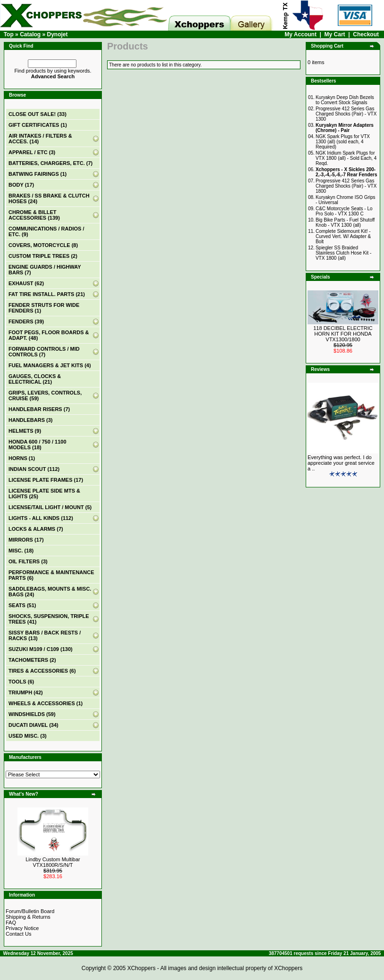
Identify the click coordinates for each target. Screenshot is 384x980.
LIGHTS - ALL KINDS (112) (41, 518)
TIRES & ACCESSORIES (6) (42, 671)
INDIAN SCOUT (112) (34, 469)
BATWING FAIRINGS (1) (38, 174)
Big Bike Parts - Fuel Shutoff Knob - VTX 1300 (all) (345, 222)
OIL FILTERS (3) (28, 561)
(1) (38, 125)
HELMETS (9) (25, 431)
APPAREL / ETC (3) (32, 152)
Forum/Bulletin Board (30, 911)
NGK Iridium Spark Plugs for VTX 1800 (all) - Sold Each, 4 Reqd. (346, 158)
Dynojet (57, 34)
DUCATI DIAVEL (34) (33, 725)
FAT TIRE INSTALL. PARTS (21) (47, 294)
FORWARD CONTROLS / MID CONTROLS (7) (44, 352)
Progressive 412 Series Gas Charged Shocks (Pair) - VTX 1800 (346, 186)
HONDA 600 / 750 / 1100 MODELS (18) (38, 445)
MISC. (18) (21, 551)
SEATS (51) (22, 605)
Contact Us (18, 934)
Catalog (30, 34)
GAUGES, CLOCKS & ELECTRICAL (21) (35, 379)
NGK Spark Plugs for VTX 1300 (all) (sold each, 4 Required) (343, 142)
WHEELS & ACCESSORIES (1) (46, 703)
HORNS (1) (22, 458)
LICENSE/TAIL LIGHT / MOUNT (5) (50, 507)
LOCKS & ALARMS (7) (36, 529)
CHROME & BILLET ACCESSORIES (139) (34, 215)
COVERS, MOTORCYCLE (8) (43, 245)
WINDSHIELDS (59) (32, 714)
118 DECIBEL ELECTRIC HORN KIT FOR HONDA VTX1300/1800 (343, 334)
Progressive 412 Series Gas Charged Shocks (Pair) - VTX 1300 (346, 114)
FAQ (11, 922)
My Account (301, 34)
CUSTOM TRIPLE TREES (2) (43, 256)
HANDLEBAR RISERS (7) (39, 409)
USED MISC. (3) (28, 736)
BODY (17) (21, 185)
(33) (38, 114)
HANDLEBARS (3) (31, 420)
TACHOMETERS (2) (32, 660)
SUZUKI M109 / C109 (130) (41, 649)
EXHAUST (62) (26, 283)
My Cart (335, 34)
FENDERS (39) (26, 321)
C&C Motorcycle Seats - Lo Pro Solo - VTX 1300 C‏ (344, 211)
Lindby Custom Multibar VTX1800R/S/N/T (53, 862)
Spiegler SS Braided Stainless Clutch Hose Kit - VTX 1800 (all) (343, 253)
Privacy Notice (22, 928)
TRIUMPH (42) (26, 692)
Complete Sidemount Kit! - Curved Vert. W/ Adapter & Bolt (343, 236)
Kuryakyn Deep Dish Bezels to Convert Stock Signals (345, 100)
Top (9, 34)
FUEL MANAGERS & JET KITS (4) (50, 365)
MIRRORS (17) (26, 540)
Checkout (366, 34)
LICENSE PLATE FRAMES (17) (46, 480)
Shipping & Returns (28, 917)
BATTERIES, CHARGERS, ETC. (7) (50, 163)
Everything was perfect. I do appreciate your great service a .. (341, 463)
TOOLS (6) (21, 682)
